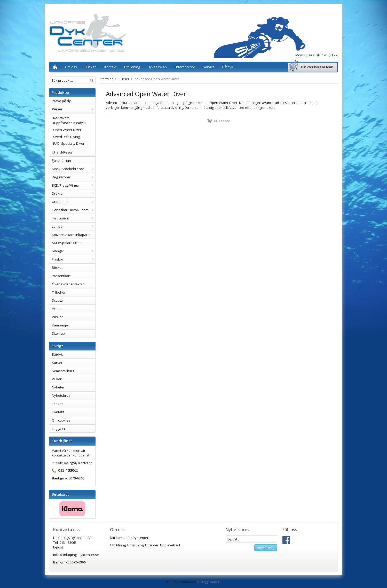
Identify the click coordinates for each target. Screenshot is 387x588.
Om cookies (61, 420)
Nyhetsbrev (61, 395)
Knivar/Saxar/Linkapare (71, 235)
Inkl (323, 55)
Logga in (58, 429)
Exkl (335, 55)
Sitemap (58, 333)
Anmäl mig (266, 548)
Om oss (71, 67)
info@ (56, 463)
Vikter (56, 309)
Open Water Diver (67, 130)
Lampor (74, 226)
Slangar (74, 251)
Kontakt (110, 67)
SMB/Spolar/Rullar (66, 243)
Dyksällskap (157, 67)
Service (209, 67)
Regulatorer (74, 177)
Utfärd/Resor (185, 67)
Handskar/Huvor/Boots (74, 210)
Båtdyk (228, 67)
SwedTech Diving (66, 137)
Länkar (57, 404)
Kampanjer (61, 325)
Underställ (74, 202)
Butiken (91, 67)
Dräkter (74, 193)
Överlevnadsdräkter (68, 284)
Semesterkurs (63, 371)
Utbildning (132, 67)
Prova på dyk (62, 101)
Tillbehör (59, 292)
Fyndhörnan (61, 161)
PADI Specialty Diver (69, 143)
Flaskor (74, 259)
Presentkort (61, 276)
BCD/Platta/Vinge (74, 185)
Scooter (58, 300)
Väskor (57, 317)
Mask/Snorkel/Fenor (74, 169)
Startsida (106, 79)
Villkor (57, 379)
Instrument (74, 218)
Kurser (74, 109)
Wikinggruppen (208, 582)
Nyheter (58, 387)
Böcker (57, 268)
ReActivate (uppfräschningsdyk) (69, 120)
